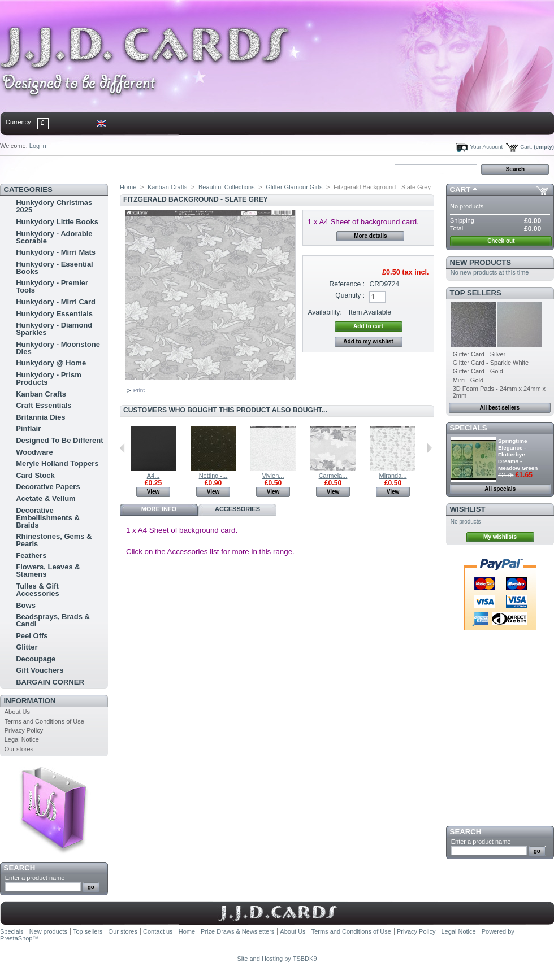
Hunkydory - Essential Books (55, 268)
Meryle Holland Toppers (57, 463)
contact (56, 168)
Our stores (19, 749)
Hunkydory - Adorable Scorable (54, 237)
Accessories (237, 509)
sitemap (93, 168)
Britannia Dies (40, 417)
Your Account (486, 147)
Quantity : (350, 295)
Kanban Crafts (41, 394)
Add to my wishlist (368, 341)
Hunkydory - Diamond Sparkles (54, 329)
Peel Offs (32, 636)
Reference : (347, 284)
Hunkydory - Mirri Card (56, 302)
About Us (17, 712)
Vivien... (273, 476)
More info (159, 509)
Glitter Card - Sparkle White (491, 363)
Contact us (158, 931)
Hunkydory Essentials (54, 314)
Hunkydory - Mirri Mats (56, 252)
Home (18, 168)
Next (429, 448)
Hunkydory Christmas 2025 (54, 206)
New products (481, 262)
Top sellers (476, 293)
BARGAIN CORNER (50, 682)
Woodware (34, 452)
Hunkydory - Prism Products (49, 378)
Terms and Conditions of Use (44, 721)
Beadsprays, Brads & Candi (53, 620)
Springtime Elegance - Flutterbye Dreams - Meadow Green (518, 454)
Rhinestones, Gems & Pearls (54, 540)
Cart (460, 190)
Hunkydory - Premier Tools (52, 286)
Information (30, 701)
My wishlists (500, 537)
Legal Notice (22, 739)
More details (370, 236)
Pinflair (28, 428)
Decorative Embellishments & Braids (48, 518)
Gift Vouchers (40, 670)
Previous (122, 448)
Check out (501, 241)
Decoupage (36, 659)
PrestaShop (16, 938)
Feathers (31, 556)
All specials (500, 489)
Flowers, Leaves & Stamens (48, 570)
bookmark (131, 168)
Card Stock (35, 475)
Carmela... (333, 476)
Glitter (27, 647)
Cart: (526, 147)
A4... (153, 476)
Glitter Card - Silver (479, 354)
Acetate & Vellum (46, 498)
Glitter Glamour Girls (294, 187)
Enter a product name (35, 878)
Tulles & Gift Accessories (38, 590)
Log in (38, 146)
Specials (469, 428)
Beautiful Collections (227, 187)
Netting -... (213, 476)
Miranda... (393, 476)
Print (139, 390)
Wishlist (468, 509)
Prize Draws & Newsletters (237, 931)
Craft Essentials (44, 405)
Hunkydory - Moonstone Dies (58, 348)
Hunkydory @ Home (51, 363)
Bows (26, 605)
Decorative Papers (48, 487)
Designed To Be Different (59, 440)
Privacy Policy (24, 730)
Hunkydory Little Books (57, 222)
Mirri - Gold (468, 380)
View (153, 492)
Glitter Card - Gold (478, 371)
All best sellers (499, 408)
